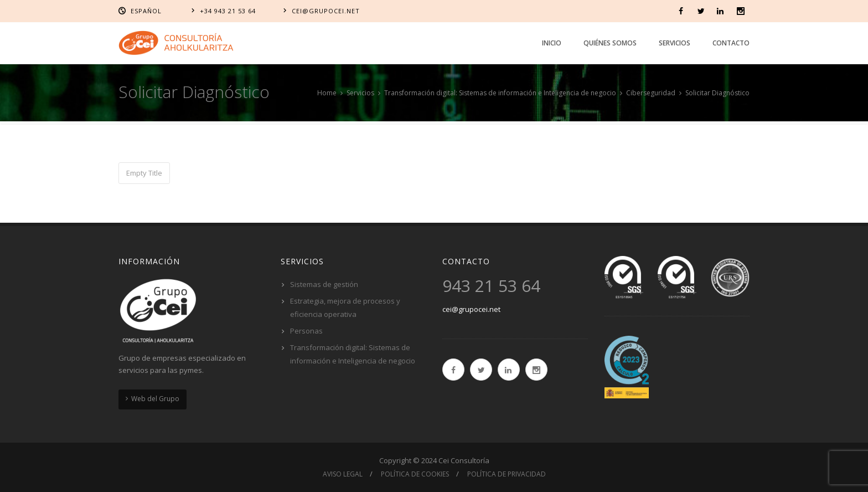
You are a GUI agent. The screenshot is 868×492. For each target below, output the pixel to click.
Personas (306, 331)
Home (327, 93)
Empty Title (144, 173)
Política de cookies (415, 474)
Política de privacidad (507, 474)
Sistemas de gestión (324, 284)
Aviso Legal (343, 474)
